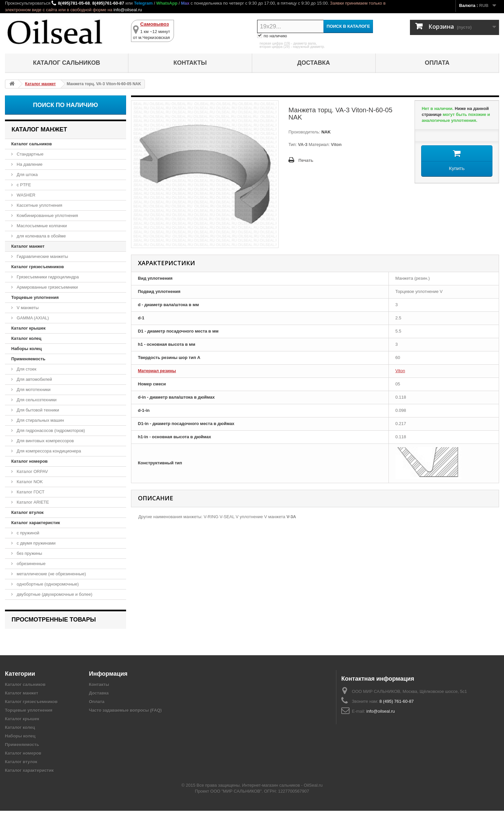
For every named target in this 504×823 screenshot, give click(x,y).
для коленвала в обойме (41, 236)
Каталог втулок (27, 512)
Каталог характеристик (36, 523)
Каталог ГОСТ (30, 492)
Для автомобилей (34, 379)
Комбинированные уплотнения (47, 215)
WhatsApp (167, 3)
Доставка (314, 63)
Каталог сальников (67, 63)
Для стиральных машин (40, 420)
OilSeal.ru (313, 797)
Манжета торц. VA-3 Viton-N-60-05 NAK (56, 637)
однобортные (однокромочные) (47, 584)
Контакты (190, 63)
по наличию (272, 36)
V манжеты (27, 308)
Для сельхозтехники (36, 400)
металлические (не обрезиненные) (51, 574)
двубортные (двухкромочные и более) (54, 594)
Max (185, 3)
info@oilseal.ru (128, 10)
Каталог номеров (29, 461)
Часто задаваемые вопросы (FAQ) (126, 722)
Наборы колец (27, 349)
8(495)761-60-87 (108, 3)
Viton (400, 371)
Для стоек (26, 369)
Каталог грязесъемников (37, 267)
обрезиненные (31, 564)
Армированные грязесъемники (47, 287)
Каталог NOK (29, 482)
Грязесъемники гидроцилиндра (47, 277)
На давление (29, 164)
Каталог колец (26, 338)
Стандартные (30, 154)
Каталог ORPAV (32, 471)
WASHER (25, 195)
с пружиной (27, 533)
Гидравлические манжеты (42, 256)
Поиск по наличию (66, 105)
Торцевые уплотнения (35, 297)
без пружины (29, 553)
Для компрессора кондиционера (48, 451)
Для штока (27, 175)
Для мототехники (33, 390)
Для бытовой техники (37, 410)
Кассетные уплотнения (39, 205)
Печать (306, 160)
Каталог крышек (28, 328)
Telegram (143, 3)
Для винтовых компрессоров (45, 441)
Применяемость (28, 359)
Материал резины (157, 371)
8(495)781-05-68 (74, 3)
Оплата (437, 63)
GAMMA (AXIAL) (32, 318)
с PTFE (23, 185)
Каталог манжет (28, 246)
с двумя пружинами (35, 543)
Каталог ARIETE (32, 502)
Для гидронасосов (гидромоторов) (50, 430)
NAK (325, 132)
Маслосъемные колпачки (41, 226)
